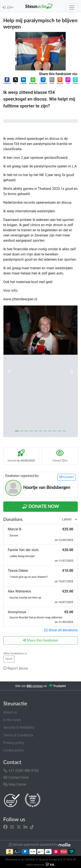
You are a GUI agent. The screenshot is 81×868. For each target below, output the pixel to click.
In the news (12, 720)
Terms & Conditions (18, 735)
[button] (7, 81)
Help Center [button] (15, 784)
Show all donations (61, 630)
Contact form (16, 777)
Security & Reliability (19, 727)
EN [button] (9, 8)
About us (10, 712)
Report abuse (16, 668)
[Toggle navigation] (72, 8)
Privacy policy (14, 743)
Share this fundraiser (41, 640)
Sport (9, 659)
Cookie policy (13, 750)
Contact (67, 477)
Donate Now (41, 507)
